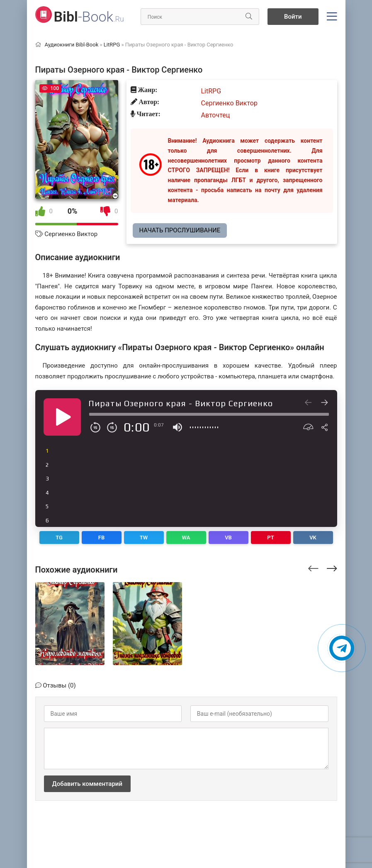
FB (101, 538)
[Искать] (249, 17)
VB (228, 538)
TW (144, 538)
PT (270, 538)
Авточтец (216, 115)
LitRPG (211, 91)
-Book (89, 17)
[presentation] (313, 567)
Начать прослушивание (180, 230)
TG (59, 538)
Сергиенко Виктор (71, 234)
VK (313, 538)
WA (186, 538)
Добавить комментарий (87, 784)
